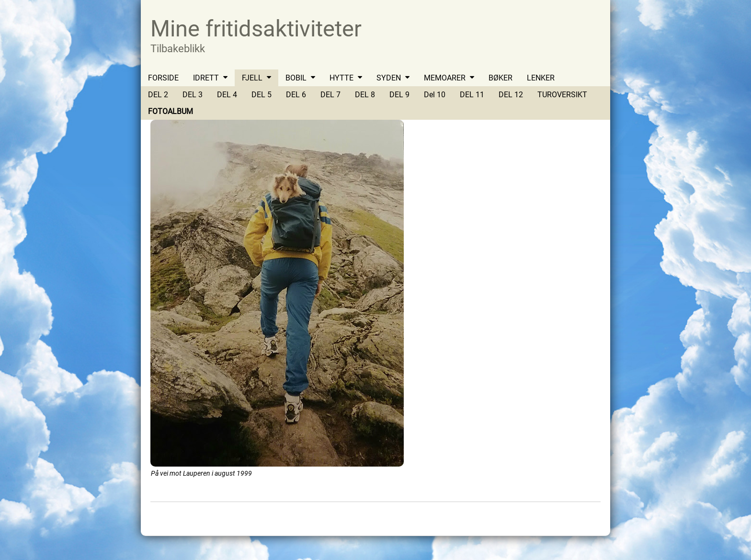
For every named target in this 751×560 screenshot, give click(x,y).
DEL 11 (472, 95)
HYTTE (341, 78)
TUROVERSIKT (562, 95)
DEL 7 (330, 95)
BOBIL (296, 78)
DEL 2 (158, 95)
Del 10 (435, 95)
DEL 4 (227, 95)
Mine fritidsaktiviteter (256, 29)
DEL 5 (262, 95)
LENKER (541, 78)
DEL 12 (511, 95)
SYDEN (389, 78)
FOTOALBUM (171, 111)
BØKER (501, 78)
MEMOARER (445, 78)
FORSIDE (163, 78)
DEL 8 (365, 95)
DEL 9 (399, 95)
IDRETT (206, 78)
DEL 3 (193, 95)
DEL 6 (296, 95)
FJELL (252, 78)
